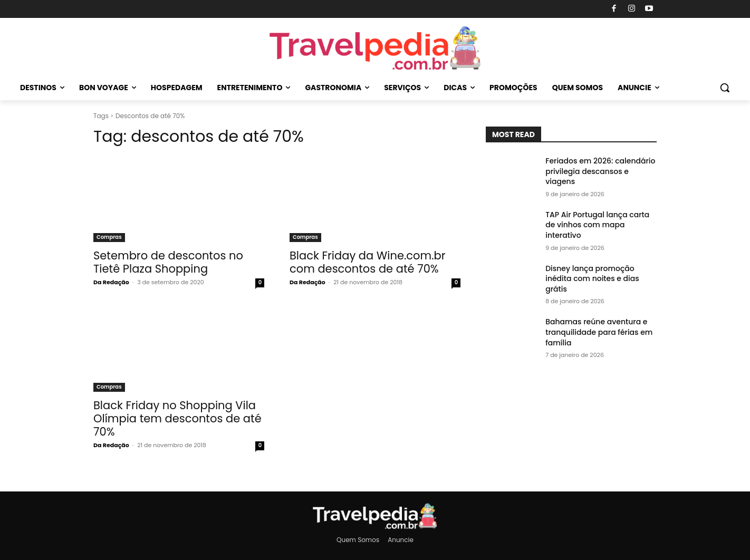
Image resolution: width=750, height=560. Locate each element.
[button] (725, 88)
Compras (109, 237)
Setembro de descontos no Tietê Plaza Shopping (168, 262)
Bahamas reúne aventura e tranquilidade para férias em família (599, 332)
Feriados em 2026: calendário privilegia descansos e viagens (600, 171)
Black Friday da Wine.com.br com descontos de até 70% (368, 262)
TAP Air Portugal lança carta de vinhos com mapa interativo (597, 225)
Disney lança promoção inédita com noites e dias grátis (592, 279)
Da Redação (111, 282)
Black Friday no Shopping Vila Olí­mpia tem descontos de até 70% (177, 418)
